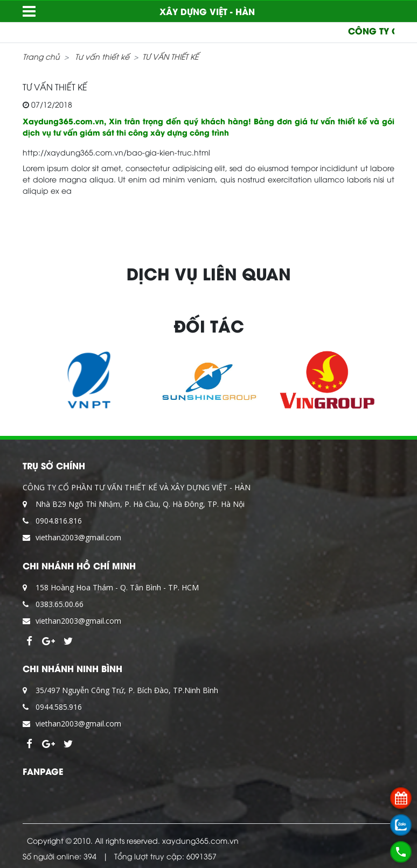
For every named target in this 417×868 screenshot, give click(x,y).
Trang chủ (41, 56)
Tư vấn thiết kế (102, 56)
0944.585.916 (59, 707)
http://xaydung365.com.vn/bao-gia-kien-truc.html (116, 152)
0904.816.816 (59, 521)
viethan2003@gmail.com (78, 537)
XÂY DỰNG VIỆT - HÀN (207, 11)
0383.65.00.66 (60, 604)
